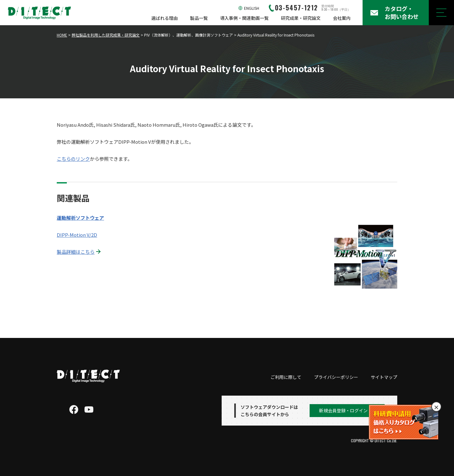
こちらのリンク (73, 159)
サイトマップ (384, 377)
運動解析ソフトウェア (80, 218)
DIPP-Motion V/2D (77, 235)
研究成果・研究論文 (301, 18)
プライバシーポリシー (336, 377)
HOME (62, 35)
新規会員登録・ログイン (343, 410)
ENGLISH (252, 8)
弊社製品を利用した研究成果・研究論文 (106, 35)
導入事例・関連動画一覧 (244, 18)
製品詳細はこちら (76, 252)
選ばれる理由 (165, 18)
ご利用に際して (286, 377)
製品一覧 (199, 18)
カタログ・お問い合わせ (402, 12)
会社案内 (342, 18)
